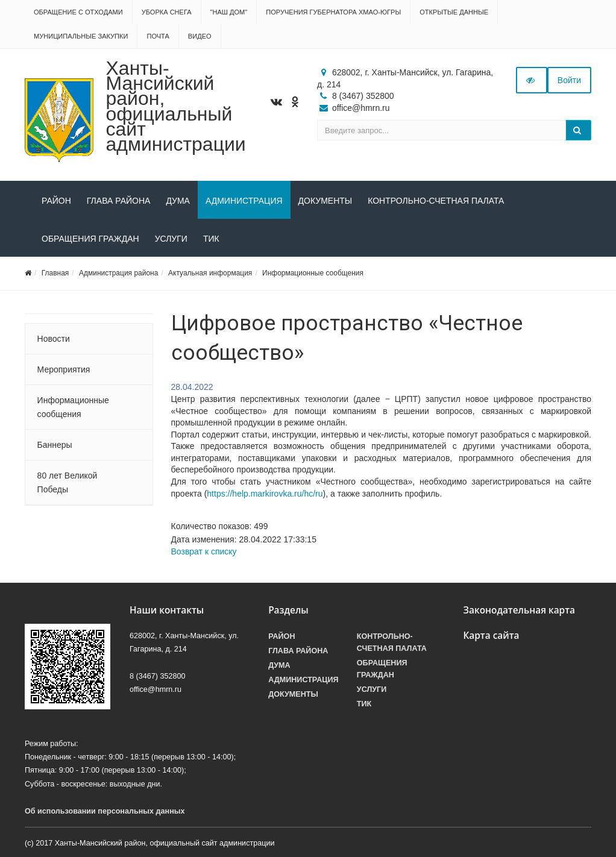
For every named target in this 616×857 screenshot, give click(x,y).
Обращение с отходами (78, 12)
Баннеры (55, 445)
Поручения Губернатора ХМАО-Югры (333, 12)
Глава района (119, 201)
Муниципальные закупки (81, 36)
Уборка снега (167, 12)
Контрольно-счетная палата (436, 201)
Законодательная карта (519, 610)
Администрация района (118, 273)
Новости (54, 339)
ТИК (211, 239)
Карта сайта (491, 636)
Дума (178, 201)
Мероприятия (64, 369)
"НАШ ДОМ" (229, 12)
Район (56, 201)
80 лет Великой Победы (68, 482)
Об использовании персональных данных (105, 811)
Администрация (244, 201)
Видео (200, 36)
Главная (55, 273)
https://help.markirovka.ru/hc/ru (265, 494)
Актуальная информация (210, 273)
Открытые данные (454, 12)
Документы (325, 201)
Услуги (171, 239)
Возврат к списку (204, 551)
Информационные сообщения (313, 273)
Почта (158, 36)
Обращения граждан (90, 239)
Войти (569, 80)
